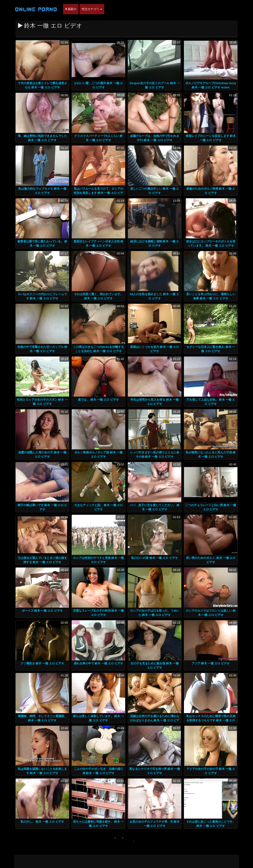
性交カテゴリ (92, 9)
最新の (71, 9)
